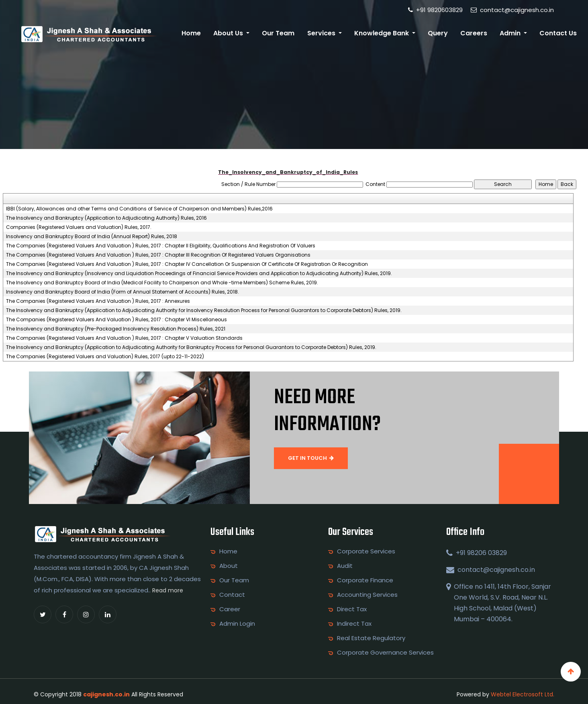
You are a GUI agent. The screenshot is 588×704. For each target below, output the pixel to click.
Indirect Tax (354, 624)
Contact (232, 595)
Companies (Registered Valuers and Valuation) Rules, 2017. (79, 227)
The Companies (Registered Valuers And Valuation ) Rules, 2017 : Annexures (98, 301)
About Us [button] (229, 33)
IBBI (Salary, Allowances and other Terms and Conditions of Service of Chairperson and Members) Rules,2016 (139, 209)
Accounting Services (367, 595)
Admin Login (237, 624)
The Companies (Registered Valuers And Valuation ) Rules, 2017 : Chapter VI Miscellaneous (116, 320)
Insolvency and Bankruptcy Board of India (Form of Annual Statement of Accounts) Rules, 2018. (122, 292)
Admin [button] (511, 33)
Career (230, 609)
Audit (345, 566)
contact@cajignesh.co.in (512, 10)
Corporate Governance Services (385, 653)
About (229, 566)
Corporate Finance (365, 580)
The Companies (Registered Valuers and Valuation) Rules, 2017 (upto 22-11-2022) (105, 357)
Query (438, 33)
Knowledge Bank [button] (382, 33)
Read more (168, 590)
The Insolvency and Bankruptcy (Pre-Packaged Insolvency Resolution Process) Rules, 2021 (116, 329)
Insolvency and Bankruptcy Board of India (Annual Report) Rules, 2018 (92, 237)
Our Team (278, 33)
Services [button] (322, 33)
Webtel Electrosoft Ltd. (523, 694)
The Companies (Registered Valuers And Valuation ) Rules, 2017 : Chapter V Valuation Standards (124, 338)
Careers (474, 33)
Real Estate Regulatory (371, 638)
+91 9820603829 (435, 10)
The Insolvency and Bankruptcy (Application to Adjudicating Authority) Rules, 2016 (106, 218)
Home (191, 33)
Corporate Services (366, 551)
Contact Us (558, 33)
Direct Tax (352, 609)
